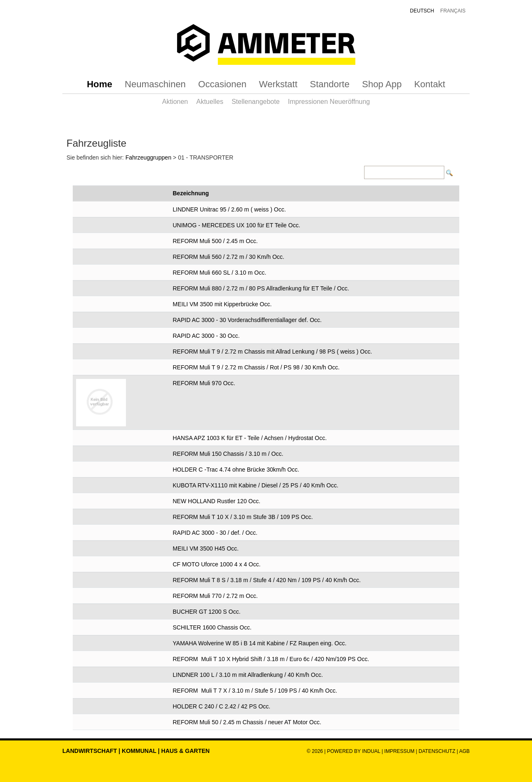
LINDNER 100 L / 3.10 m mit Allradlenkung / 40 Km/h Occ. (248, 675)
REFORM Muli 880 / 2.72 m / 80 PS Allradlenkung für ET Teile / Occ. (261, 288)
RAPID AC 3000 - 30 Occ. (206, 336)
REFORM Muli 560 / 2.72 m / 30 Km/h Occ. (229, 257)
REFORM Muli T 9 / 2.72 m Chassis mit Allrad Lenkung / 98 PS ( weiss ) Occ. (273, 352)
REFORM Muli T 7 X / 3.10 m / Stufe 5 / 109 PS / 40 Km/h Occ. (255, 691)
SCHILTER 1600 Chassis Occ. (212, 627)
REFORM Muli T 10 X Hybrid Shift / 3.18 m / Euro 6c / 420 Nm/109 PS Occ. (271, 659)
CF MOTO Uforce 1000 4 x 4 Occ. (217, 564)
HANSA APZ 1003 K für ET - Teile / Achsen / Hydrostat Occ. (250, 438)
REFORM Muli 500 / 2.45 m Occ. (216, 241)
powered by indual (354, 751)
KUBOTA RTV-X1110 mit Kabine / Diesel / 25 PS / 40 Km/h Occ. (256, 485)
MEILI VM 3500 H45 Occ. (206, 548)
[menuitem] (100, 84)
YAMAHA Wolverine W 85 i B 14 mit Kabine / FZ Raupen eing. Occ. (260, 643)
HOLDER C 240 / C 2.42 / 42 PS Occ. (222, 706)
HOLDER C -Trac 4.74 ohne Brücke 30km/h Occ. (236, 470)
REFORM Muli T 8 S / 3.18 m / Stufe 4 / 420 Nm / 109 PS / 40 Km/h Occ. (267, 580)
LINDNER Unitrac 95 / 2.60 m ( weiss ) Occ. (229, 209)
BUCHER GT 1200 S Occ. (207, 612)
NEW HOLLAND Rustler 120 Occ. (217, 501)
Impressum (400, 751)
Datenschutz (438, 751)
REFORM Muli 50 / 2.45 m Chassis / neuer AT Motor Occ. (247, 722)
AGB (464, 751)
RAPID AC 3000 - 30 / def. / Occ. (215, 533)
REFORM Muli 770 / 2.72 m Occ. (216, 596)
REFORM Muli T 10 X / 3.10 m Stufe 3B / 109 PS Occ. (243, 517)
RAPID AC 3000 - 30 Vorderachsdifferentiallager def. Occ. (248, 320)
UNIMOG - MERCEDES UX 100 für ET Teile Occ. (237, 225)
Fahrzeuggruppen (149, 157)
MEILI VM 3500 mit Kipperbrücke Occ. (222, 304)
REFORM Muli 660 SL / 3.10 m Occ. (220, 273)
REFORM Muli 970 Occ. (204, 383)
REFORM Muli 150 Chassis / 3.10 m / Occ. (228, 454)
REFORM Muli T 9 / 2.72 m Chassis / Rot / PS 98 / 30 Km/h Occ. (256, 367)
